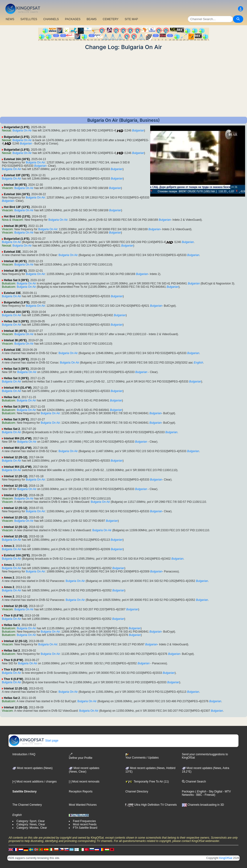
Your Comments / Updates (142, 756)
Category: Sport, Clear (30, 821)
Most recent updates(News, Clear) (84, 770)
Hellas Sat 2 (12, 397)
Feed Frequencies (84, 821)
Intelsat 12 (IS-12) (16, 457)
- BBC (198, 795)
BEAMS (92, 19)
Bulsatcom (9, 283)
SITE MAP (131, 19)
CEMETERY (111, 19)
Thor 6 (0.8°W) (13, 616)
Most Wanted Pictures (83, 805)
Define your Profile (81, 756)
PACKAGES (73, 19)
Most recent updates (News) (32, 768)
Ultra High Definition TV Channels (151, 805)
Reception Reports (81, 792)
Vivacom (7, 188)
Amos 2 (9, 546)
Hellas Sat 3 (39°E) (16, 280)
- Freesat (208, 795)
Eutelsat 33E (12, 252)
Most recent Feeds (85, 824)
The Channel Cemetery (27, 805)
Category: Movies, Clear (32, 828)
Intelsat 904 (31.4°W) (18, 388)
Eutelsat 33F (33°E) (17, 175)
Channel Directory (137, 792)
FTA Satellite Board (85, 828)
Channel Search (194, 782)
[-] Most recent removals (84, 782)
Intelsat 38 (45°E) (15, 185)
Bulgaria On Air (22, 130)
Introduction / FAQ (24, 754)
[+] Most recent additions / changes (34, 782)
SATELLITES (29, 19)
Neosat (6, 130)
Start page (34, 741)
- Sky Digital (214, 792)
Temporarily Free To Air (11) (147, 782)
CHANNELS (51, 19)
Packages (188, 792)
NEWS (10, 19)
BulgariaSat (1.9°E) (17, 127)
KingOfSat (226, 858)
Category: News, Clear (31, 824)
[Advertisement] (123, 84)
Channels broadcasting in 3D (203, 805)
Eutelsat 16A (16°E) (17, 159)
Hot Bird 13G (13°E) (17, 216)
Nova (5, 220)
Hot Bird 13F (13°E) (17, 207)
